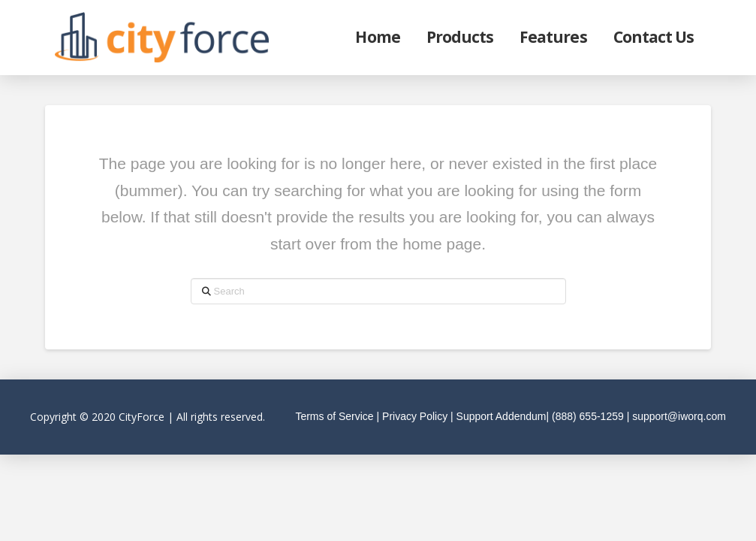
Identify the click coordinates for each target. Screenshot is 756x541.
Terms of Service (334, 416)
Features (553, 37)
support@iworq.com (679, 416)
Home (377, 37)
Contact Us (654, 37)
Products (460, 37)
